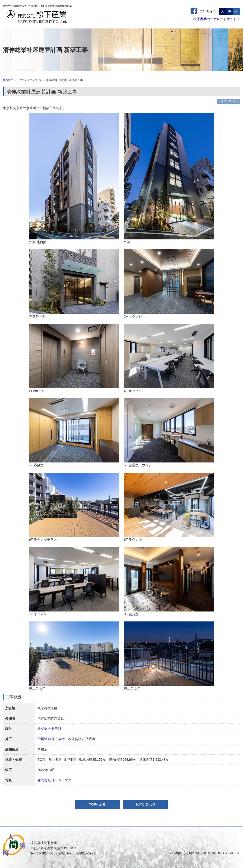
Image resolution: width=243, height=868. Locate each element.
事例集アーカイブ (13, 80)
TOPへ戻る (98, 804)
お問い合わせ (145, 804)
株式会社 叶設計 (50, 729)
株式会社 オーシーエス (55, 780)
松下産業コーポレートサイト (216, 19)
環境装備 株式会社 (51, 739)
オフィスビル (35, 80)
